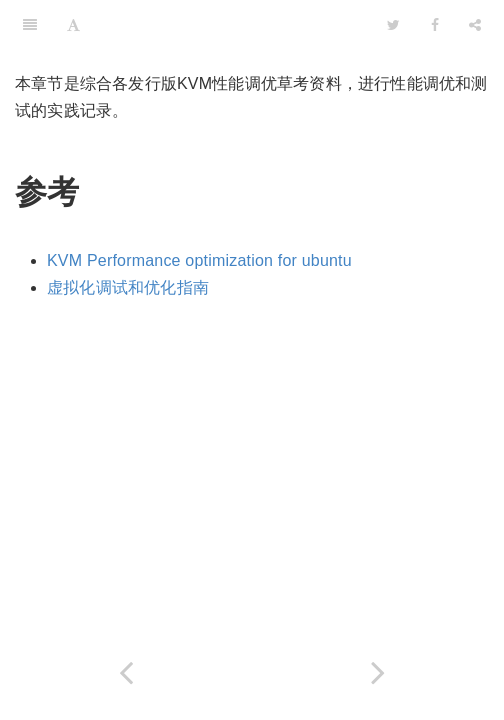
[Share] (475, 25)
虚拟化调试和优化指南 (128, 287)
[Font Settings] (73, 25)
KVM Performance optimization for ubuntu (199, 260)
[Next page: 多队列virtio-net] (378, 672)
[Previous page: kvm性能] (126, 672)
